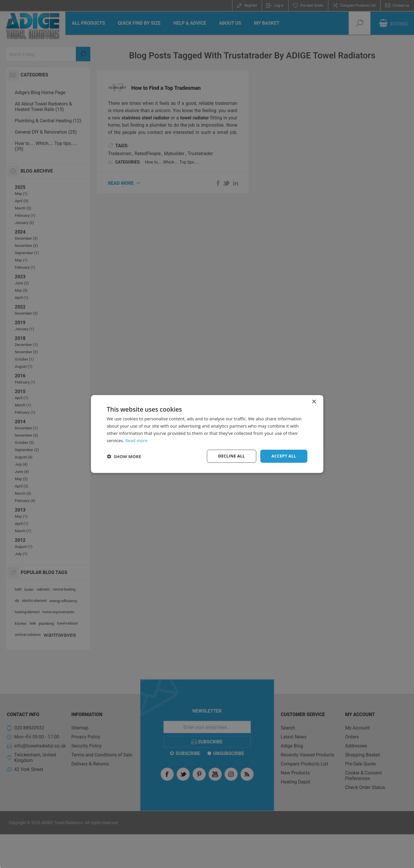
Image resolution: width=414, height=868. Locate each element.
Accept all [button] (284, 456)
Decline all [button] (232, 456)
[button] (124, 456)
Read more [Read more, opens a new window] (136, 440)
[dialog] (207, 434)
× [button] (314, 402)
